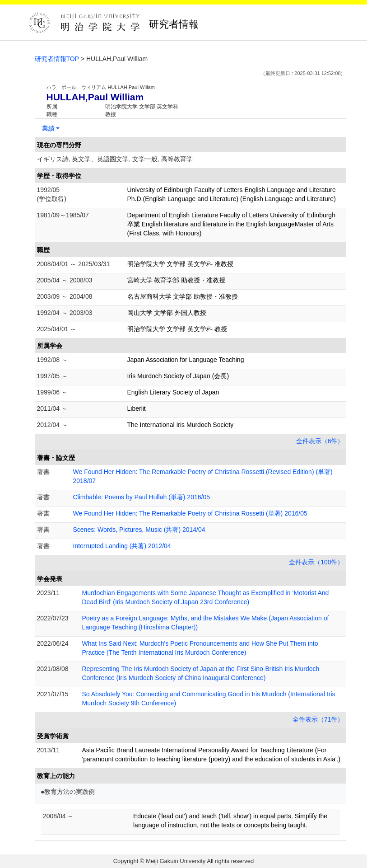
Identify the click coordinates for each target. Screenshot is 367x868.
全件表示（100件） (316, 562)
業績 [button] (48, 128)
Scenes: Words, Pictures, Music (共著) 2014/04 (139, 530)
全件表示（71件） (318, 719)
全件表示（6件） (320, 441)
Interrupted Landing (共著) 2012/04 (122, 546)
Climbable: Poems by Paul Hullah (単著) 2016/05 (142, 497)
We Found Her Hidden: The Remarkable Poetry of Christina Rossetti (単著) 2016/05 (190, 513)
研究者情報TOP (57, 59)
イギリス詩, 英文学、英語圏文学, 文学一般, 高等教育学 (115, 159)
